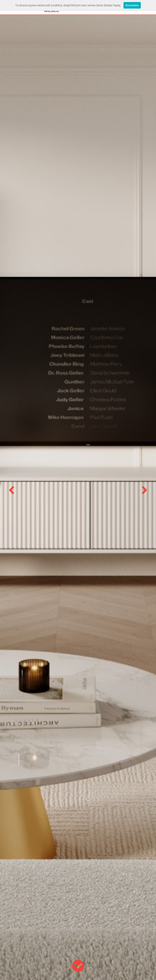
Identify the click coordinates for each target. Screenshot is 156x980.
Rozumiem (132, 5)
